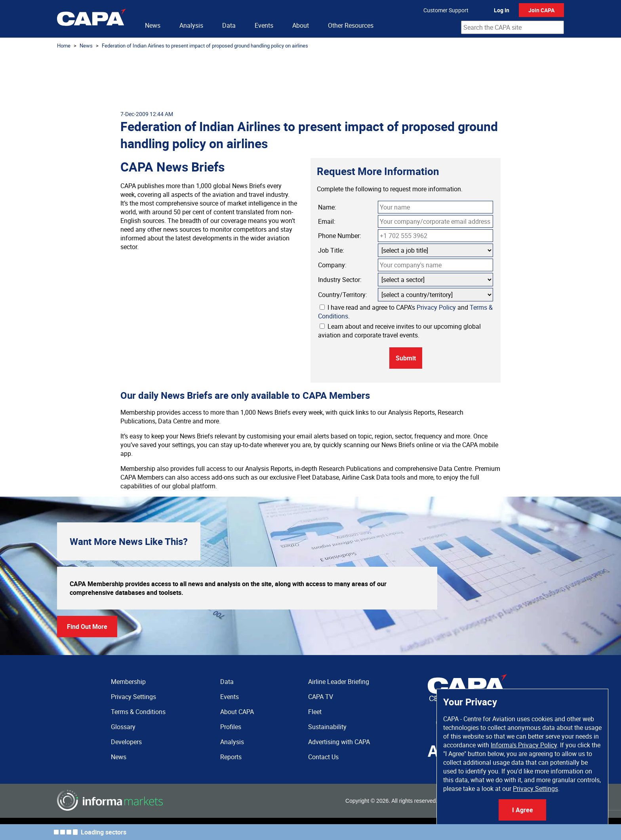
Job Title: (331, 250)
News (153, 25)
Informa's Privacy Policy (524, 745)
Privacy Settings (535, 789)
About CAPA (237, 712)
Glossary (123, 727)
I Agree (523, 810)
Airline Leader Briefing (339, 682)
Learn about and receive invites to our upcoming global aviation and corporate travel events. (399, 331)
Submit (406, 358)
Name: (327, 207)
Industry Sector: (340, 280)
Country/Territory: (343, 295)
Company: (332, 265)
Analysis (191, 25)
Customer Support (446, 10)
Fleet (315, 712)
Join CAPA (541, 10)
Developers (126, 742)
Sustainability (327, 727)
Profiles (231, 727)
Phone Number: (340, 236)
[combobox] (512, 27)
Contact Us (323, 757)
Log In (502, 10)
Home (64, 46)
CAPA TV (321, 697)
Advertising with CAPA (339, 742)
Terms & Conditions (138, 712)
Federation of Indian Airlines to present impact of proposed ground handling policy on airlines (205, 46)
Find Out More (87, 627)
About (301, 25)
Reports (231, 757)
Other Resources (351, 25)
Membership (128, 682)
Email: (327, 221)
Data (229, 25)
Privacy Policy (436, 307)
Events (264, 25)
